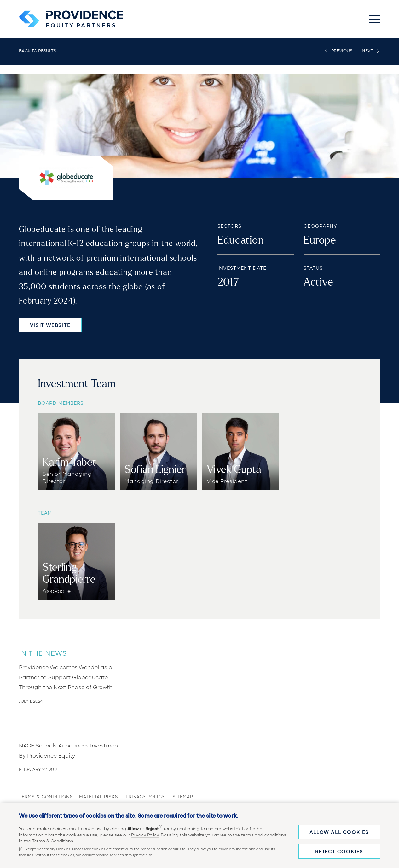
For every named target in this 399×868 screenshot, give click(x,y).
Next (367, 51)
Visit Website (50, 326)
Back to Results (38, 51)
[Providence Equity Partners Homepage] (71, 19)
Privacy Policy (145, 835)
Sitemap (183, 797)
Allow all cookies (339, 833)
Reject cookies (339, 852)
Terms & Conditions (53, 841)
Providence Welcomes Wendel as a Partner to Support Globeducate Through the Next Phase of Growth (66, 678)
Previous (342, 51)
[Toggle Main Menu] (374, 19)
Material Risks (93, 797)
